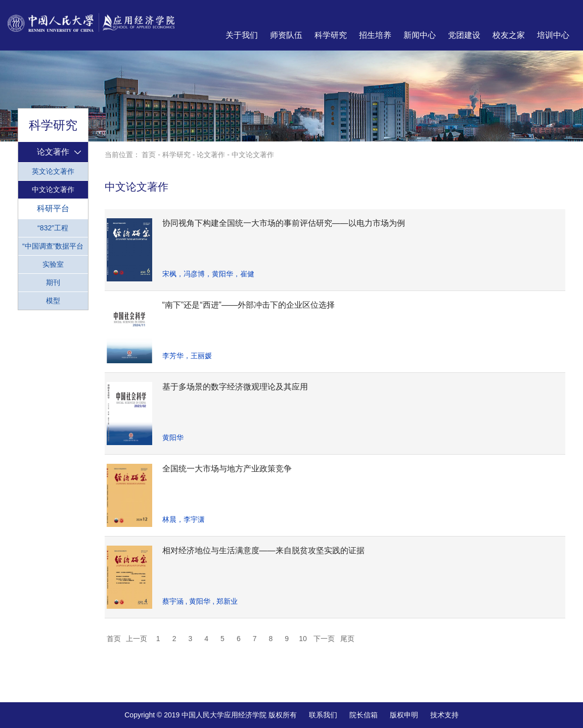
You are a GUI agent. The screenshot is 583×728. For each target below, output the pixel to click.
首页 (149, 155)
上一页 (137, 639)
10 (303, 639)
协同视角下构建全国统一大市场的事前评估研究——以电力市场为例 (284, 223)
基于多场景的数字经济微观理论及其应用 (235, 387)
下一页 (324, 639)
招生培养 (375, 35)
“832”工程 (53, 228)
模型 (53, 301)
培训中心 (553, 35)
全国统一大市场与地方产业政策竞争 (227, 469)
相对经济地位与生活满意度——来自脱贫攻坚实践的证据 (263, 550)
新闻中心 (420, 35)
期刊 (53, 282)
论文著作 (53, 152)
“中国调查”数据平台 (53, 246)
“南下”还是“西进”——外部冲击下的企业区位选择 (249, 305)
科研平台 (53, 208)
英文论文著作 (53, 171)
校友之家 (509, 35)
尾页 (347, 639)
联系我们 (323, 715)
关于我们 (242, 35)
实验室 (53, 264)
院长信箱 (364, 715)
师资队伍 (286, 35)
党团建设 (464, 35)
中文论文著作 (53, 189)
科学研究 (331, 35)
